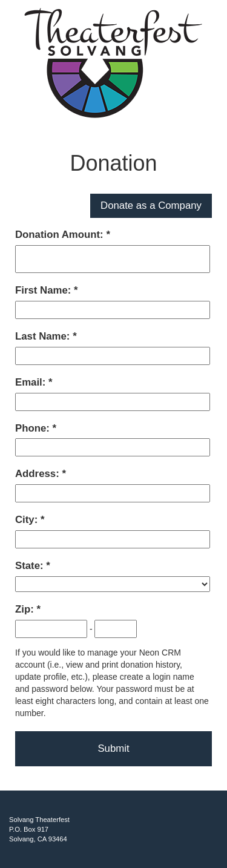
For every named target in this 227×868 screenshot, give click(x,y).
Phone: (34, 428)
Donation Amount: (61, 235)
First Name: (44, 290)
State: (31, 566)
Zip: (26, 609)
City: (28, 520)
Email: (32, 382)
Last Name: (44, 336)
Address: (38, 474)
